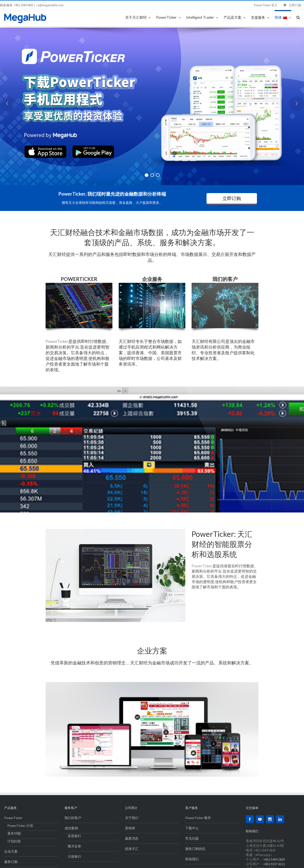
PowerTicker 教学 (198, 818)
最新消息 (132, 838)
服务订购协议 (195, 849)
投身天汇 (132, 849)
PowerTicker (13, 818)
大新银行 (74, 856)
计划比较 (14, 841)
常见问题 (192, 838)
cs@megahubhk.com (50, 5)
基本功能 (14, 833)
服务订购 (11, 862)
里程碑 (130, 828)
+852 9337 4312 (274, 864)
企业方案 (11, 851)
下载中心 (192, 828)
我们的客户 (73, 818)
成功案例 (71, 828)
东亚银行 (74, 836)
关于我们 (132, 818)
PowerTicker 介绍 (20, 826)
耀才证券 (74, 846)
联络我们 (192, 859)
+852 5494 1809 (274, 859)
